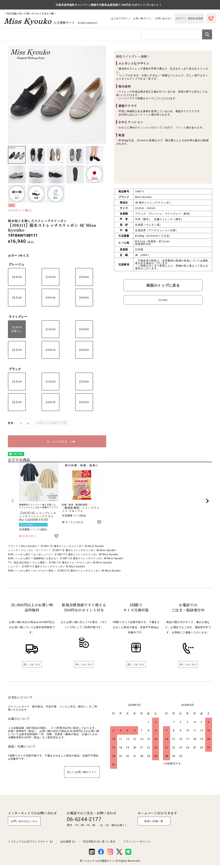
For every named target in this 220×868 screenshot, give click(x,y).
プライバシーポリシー (137, 844)
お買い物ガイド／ (143, 18)
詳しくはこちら (32, 667)
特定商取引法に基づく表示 (99, 844)
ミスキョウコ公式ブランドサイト (28, 844)
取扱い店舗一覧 (154, 824)
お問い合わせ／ (164, 18)
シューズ (13, 553)
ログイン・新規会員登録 (189, 18)
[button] (13, 504)
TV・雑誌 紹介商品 (19, 565)
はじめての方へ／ (121, 18)
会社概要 (66, 844)
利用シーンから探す (51, 35)
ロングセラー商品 (43, 573)
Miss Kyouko (29, 549)
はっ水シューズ (42, 557)
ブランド (13, 549)
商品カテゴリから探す (21, 35)
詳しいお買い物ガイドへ (82, 775)
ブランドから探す (78, 35)
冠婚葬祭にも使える (45, 561)
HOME (163, 302)
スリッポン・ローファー (35, 553)
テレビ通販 (39, 565)
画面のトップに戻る (163, 288)
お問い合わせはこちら (24, 824)
